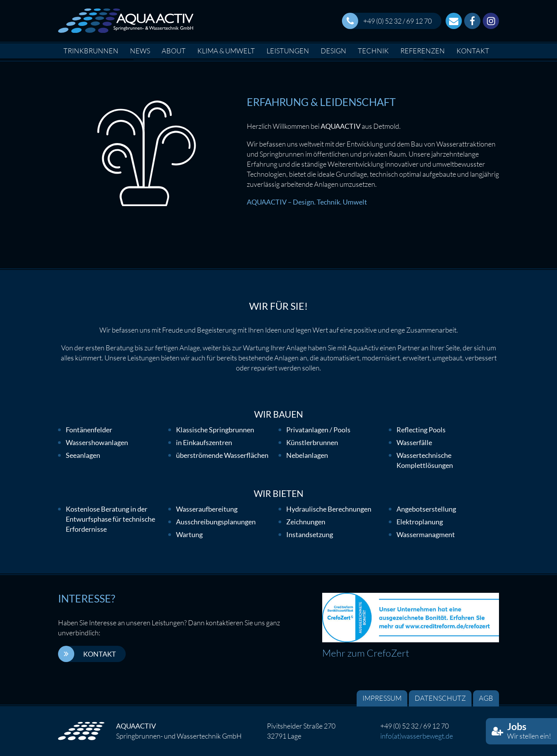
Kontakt (473, 51)
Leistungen (288, 51)
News (140, 51)
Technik (373, 51)
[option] (278, 60)
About (174, 51)
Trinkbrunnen (91, 51)
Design (333, 51)
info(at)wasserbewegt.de (417, 736)
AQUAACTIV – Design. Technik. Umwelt (307, 202)
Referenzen (423, 51)
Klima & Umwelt (226, 51)
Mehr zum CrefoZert (366, 653)
